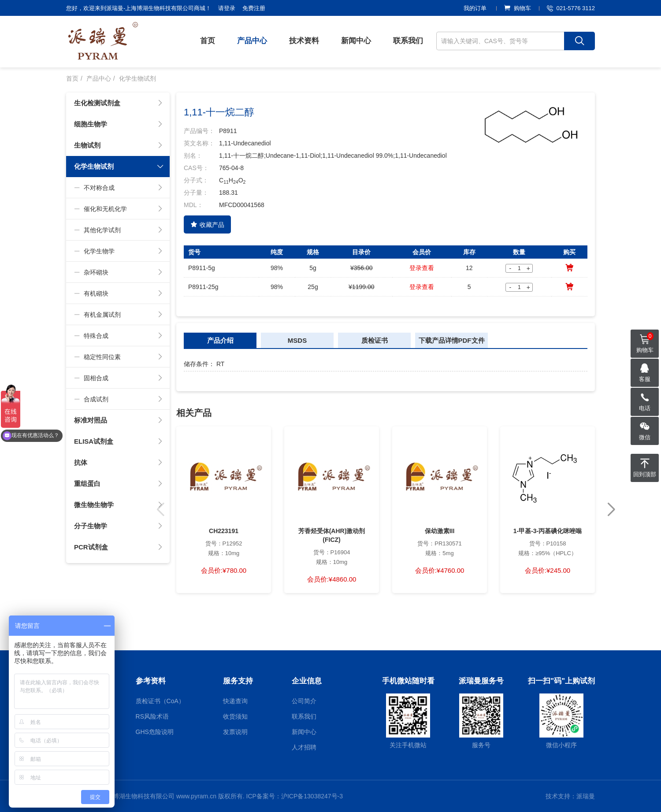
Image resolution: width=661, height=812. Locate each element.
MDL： (193, 205)
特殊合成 (119, 336)
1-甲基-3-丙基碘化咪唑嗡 (548, 531)
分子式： (196, 180)
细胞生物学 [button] (119, 124)
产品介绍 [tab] (220, 340)
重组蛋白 (119, 484)
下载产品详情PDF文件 (452, 340)
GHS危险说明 (155, 732)
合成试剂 (119, 399)
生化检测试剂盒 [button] (119, 103)
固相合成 (119, 378)
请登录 (227, 8)
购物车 (518, 8)
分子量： (196, 193)
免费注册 (254, 8)
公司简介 (304, 701)
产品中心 (252, 41)
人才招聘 (304, 747)
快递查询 (235, 701)
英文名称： (199, 143)
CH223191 (224, 531)
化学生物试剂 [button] (119, 166)
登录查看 (422, 268)
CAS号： (196, 168)
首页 (208, 41)
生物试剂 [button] (119, 145)
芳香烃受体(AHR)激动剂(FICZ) (332, 535)
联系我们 (408, 41)
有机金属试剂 (119, 315)
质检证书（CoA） (160, 701)
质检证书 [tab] (375, 340)
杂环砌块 (119, 272)
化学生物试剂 (137, 78)
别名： (193, 156)
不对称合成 (119, 188)
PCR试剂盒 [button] (119, 547)
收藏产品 (207, 224)
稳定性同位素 (119, 357)
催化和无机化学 (119, 209)
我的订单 (475, 8)
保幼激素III (440, 531)
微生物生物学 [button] (119, 505)
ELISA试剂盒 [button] (119, 441)
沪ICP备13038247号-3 (312, 796)
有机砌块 (119, 293)
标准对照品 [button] (119, 420)
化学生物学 (119, 251)
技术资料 (304, 41)
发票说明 (235, 732)
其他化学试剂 (119, 230)
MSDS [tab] (297, 340)
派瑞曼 (586, 796)
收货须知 (235, 716)
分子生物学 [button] (119, 526)
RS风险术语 (152, 716)
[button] (611, 510)
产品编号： (199, 131)
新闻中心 (356, 41)
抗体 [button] (119, 463)
